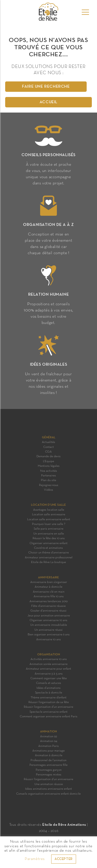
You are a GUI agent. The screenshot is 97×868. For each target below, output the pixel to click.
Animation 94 (49, 741)
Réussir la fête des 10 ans (49, 538)
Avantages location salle (49, 510)
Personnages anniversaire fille (48, 765)
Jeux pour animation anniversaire (49, 616)
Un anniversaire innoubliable (49, 625)
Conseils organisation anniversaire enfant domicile (48, 794)
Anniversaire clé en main (49, 592)
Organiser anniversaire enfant (49, 543)
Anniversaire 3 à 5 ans (49, 674)
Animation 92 (49, 737)
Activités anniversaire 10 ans (49, 659)
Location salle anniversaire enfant (49, 519)
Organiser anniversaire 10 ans (48, 620)
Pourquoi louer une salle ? (49, 524)
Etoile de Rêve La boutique (48, 562)
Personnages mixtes (49, 775)
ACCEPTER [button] (64, 859)
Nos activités (48, 471)
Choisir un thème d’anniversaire (49, 553)
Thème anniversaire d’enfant (48, 698)
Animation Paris (48, 746)
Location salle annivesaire (49, 515)
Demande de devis (48, 456)
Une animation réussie (49, 784)
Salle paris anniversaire (48, 529)
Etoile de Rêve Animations (64, 825)
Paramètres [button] (35, 859)
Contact (49, 447)
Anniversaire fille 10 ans (49, 596)
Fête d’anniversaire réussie (48, 606)
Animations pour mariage (48, 751)
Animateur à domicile (48, 587)
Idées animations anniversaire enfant (48, 789)
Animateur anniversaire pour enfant (48, 669)
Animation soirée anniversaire (48, 664)
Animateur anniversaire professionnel (49, 558)
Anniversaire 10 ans (48, 640)
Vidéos (48, 490)
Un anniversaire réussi (48, 630)
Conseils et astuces (49, 683)
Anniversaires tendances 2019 (48, 601)
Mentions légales (49, 466)
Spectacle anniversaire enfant (48, 712)
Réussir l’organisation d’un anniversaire (48, 707)
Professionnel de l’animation (48, 760)
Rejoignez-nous (49, 485)
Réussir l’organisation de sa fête (49, 702)
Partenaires (48, 476)
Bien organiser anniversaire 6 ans (49, 635)
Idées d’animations (48, 688)
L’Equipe (48, 461)
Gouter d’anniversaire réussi (48, 611)
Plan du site (48, 480)
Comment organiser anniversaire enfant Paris (49, 717)
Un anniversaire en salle (49, 534)
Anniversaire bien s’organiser (49, 582)
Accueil (48, 102)
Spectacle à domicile (48, 693)
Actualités (48, 442)
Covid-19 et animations (48, 548)
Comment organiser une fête (49, 678)
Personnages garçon (49, 770)
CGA (48, 452)
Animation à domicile (49, 755)
